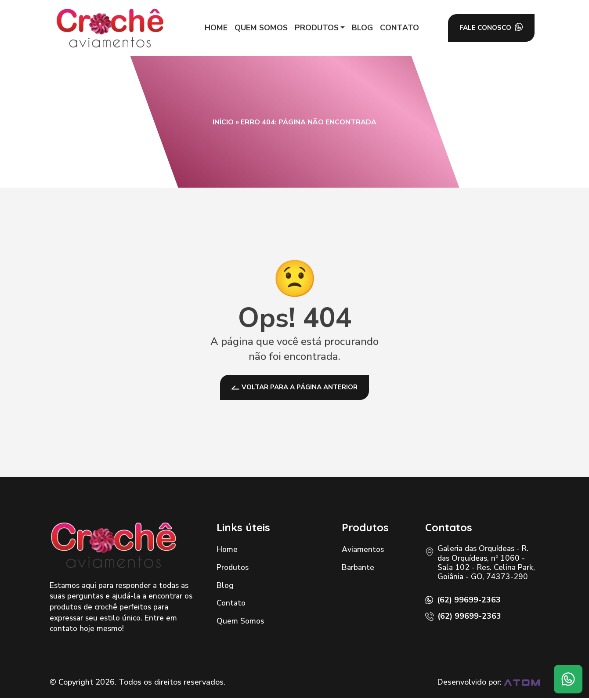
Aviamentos (363, 551)
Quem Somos (240, 623)
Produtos (233, 569)
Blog (225, 587)
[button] (317, 28)
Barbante (358, 569)
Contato (231, 605)
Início (223, 122)
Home (227, 551)
